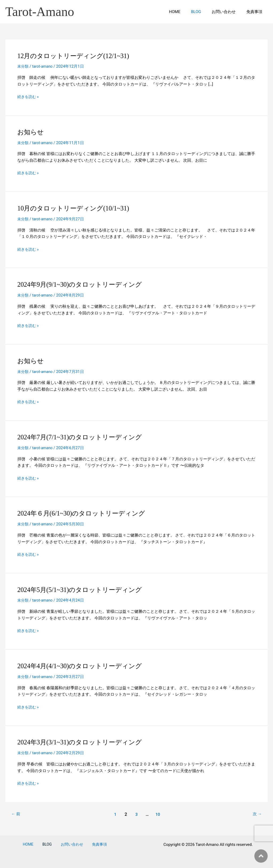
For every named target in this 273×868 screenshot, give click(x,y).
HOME (184, 12)
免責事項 (256, 12)
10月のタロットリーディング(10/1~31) (78, 208)
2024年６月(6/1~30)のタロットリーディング (86, 513)
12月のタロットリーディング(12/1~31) (78, 56)
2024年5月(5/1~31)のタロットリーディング (85, 590)
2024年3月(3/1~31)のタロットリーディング (85, 742)
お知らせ (32, 132)
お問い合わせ (228, 12)
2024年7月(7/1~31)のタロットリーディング (85, 437)
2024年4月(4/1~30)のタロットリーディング (85, 666)
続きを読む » (29, 97)
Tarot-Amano (40, 12)
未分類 (23, 66)
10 (158, 814)
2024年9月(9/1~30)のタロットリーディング (85, 284)
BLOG (203, 12)
